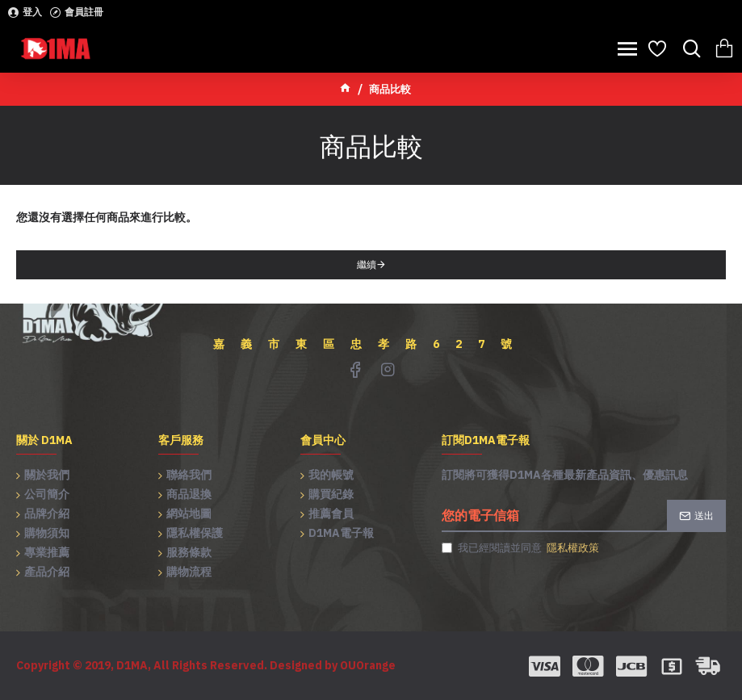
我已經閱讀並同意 (522, 548)
